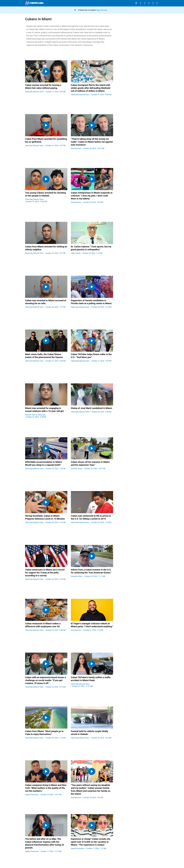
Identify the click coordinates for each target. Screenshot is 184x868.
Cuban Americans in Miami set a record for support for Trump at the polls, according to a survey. (45, 573)
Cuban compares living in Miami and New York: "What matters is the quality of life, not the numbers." (46, 788)
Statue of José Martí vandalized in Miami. (92, 408)
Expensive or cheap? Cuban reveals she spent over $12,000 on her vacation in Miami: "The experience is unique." (91, 842)
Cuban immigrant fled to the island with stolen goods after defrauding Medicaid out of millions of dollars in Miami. (91, 88)
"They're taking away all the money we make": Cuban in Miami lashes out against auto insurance (92, 142)
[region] (138, 62)
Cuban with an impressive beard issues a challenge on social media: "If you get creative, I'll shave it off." (45, 680)
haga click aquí (102, 10)
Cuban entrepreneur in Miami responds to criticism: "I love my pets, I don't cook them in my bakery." (92, 196)
